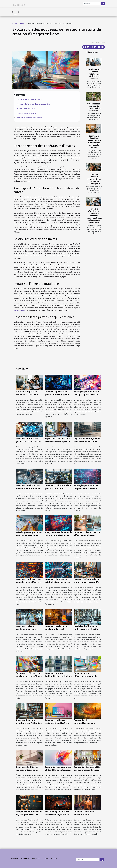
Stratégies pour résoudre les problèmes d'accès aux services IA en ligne (87, 488)
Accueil (15, 23)
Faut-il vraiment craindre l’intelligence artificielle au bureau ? (94, 74)
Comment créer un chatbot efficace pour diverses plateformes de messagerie (87, 535)
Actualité (15, 859)
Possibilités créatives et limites (26, 109)
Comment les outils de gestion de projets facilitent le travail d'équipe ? (29, 441)
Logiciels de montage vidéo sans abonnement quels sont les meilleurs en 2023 (87, 441)
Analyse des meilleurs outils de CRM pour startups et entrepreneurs (58, 535)
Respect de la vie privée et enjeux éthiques (29, 118)
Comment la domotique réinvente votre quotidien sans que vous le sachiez (94, 142)
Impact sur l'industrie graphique (26, 113)
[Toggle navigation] (16, 12)
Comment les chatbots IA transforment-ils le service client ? (29, 488)
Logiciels (21, 23)
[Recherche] (92, 4)
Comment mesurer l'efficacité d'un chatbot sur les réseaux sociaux (58, 676)
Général (54, 859)
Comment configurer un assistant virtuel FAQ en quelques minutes (57, 723)
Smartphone (36, 859)
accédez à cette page (20, 310)
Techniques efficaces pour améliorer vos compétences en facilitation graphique (29, 676)
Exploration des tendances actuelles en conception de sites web (58, 441)
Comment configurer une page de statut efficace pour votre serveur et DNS (29, 582)
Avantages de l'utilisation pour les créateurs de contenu (33, 104)
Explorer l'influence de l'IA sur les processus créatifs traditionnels (87, 582)
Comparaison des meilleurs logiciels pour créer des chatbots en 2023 (29, 814)
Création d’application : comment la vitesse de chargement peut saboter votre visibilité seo (94, 216)
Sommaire (20, 95)
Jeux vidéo (24, 859)
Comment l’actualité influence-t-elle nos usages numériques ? (94, 179)
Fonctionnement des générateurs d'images (30, 99)
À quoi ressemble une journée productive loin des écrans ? (94, 107)
